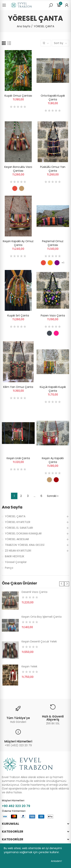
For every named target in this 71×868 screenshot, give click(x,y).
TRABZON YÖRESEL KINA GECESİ (25, 545)
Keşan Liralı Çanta (18, 458)
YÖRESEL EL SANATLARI (19, 528)
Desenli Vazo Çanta (34, 592)
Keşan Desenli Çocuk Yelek (39, 641)
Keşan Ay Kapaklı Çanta (53, 460)
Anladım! (56, 861)
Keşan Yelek (29, 666)
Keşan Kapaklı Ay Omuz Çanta (18, 243)
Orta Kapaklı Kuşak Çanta (53, 98)
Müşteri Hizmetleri (18, 741)
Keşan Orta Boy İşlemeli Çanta (42, 617)
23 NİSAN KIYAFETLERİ (18, 551)
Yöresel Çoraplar (16, 562)
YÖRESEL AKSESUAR (17, 539)
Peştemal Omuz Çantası (53, 243)
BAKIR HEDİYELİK (15, 556)
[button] (62, 584)
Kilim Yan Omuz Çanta (18, 387)
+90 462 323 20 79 (16, 806)
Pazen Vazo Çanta (53, 315)
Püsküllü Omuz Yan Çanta (53, 169)
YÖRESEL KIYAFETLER (18, 522)
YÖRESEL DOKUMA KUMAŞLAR (23, 533)
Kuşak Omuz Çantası (18, 96)
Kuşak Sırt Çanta (18, 315)
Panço (9, 568)
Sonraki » (53, 496)
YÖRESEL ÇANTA (15, 516)
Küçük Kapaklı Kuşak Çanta (53, 389)
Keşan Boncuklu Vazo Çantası (18, 169)
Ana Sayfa (12, 507)
